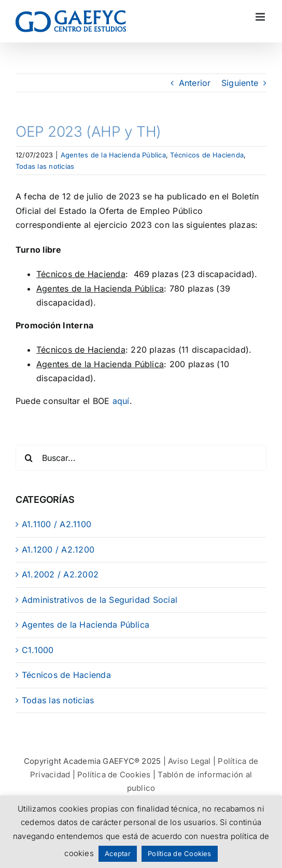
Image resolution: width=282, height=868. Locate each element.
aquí (121, 401)
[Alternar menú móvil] (261, 17)
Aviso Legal (189, 761)
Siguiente (240, 83)
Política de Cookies (114, 775)
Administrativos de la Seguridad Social (100, 600)
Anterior (195, 83)
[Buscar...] (141, 458)
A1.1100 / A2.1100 (57, 524)
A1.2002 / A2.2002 (60, 574)
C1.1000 (38, 650)
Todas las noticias (45, 166)
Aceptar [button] (118, 853)
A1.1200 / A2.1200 (58, 549)
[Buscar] (29, 458)
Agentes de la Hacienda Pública (113, 155)
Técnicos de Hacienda (207, 155)
